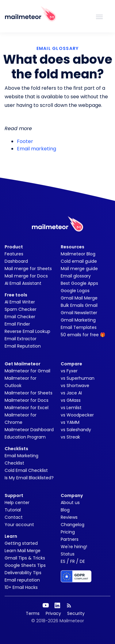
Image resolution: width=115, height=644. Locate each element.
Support (14, 495)
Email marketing (36, 149)
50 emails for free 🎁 (83, 335)
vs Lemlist (71, 408)
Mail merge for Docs (26, 276)
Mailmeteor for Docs (27, 400)
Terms (33, 613)
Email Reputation (23, 346)
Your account (19, 525)
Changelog (73, 525)
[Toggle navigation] (99, 16)
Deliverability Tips (23, 573)
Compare (71, 364)
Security (76, 613)
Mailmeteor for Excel (27, 408)
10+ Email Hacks (21, 587)
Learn (11, 536)
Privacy (53, 613)
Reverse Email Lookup (27, 331)
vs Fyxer (69, 371)
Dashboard (16, 261)
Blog (65, 510)
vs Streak (70, 437)
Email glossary (76, 276)
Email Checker (20, 317)
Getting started (21, 543)
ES (63, 561)
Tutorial (13, 510)
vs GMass (71, 400)
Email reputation (22, 580)
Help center (17, 503)
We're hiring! (74, 547)
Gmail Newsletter (79, 313)
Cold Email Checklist (26, 470)
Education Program (25, 437)
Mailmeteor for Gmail (27, 371)
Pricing (68, 532)
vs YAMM (70, 422)
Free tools (16, 295)
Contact (14, 517)
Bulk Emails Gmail (79, 305)
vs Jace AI (71, 393)
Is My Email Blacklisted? (29, 478)
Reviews (69, 517)
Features (14, 254)
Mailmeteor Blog (78, 254)
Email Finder (17, 324)
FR (73, 561)
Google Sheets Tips (25, 565)
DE (82, 561)
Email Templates (79, 327)
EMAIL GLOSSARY (58, 48)
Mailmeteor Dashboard (29, 430)
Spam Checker (21, 309)
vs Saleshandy (76, 430)
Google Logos (75, 291)
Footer (25, 141)
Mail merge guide (79, 269)
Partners (70, 539)
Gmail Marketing (78, 320)
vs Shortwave (75, 386)
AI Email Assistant (23, 283)
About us (70, 503)
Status (68, 554)
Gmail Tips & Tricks (25, 558)
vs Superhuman (78, 378)
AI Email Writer (20, 302)
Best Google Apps (79, 283)
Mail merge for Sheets (28, 269)
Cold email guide (79, 261)
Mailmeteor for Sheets (29, 393)
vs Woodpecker (77, 415)
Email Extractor (21, 339)
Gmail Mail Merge (79, 298)
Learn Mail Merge (23, 551)
